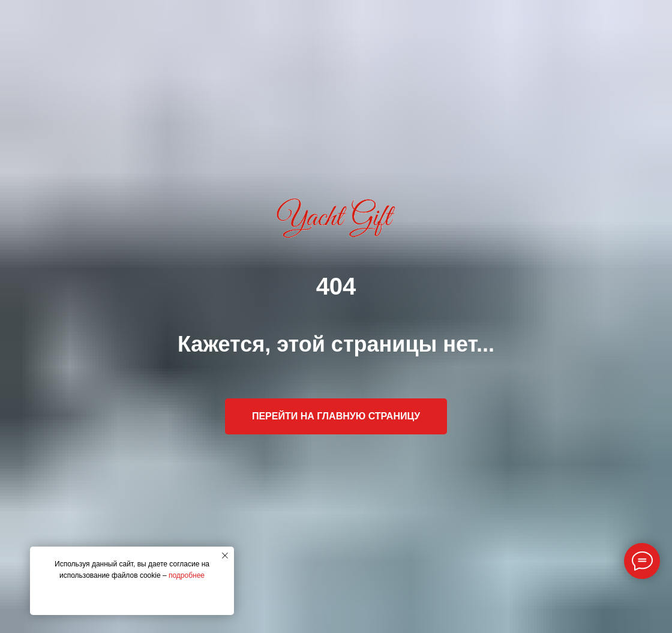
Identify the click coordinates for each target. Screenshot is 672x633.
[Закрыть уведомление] (225, 556)
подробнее (187, 575)
